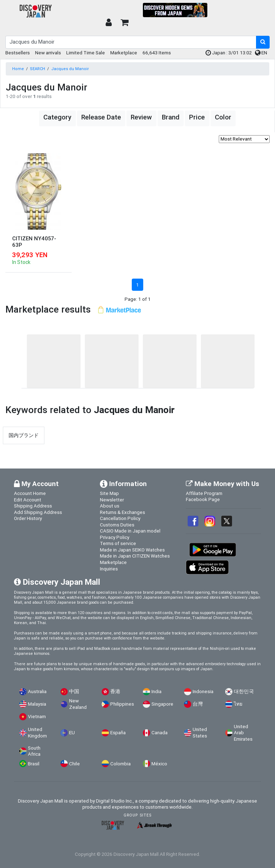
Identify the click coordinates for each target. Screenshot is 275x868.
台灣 (198, 704)
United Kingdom (37, 733)
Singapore (162, 704)
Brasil (34, 764)
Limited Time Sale (86, 53)
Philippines (122, 704)
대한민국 (244, 692)
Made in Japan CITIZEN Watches (135, 556)
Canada (160, 733)
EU (72, 733)
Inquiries (109, 569)
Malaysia (37, 704)
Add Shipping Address (38, 512)
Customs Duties (117, 525)
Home (18, 69)
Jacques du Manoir (70, 69)
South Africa (34, 751)
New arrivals (48, 53)
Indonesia (203, 692)
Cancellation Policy (120, 518)
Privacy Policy (115, 537)
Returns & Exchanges (122, 512)
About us (110, 506)
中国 (74, 692)
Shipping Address (33, 506)
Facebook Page (203, 499)
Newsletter (112, 500)
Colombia (120, 764)
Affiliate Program (204, 493)
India (156, 692)
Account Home (30, 493)
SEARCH (38, 69)
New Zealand (78, 704)
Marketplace (124, 53)
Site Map (109, 493)
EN (261, 53)
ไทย (238, 704)
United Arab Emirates (243, 733)
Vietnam (37, 717)
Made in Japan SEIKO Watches (132, 550)
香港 (115, 692)
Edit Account (28, 500)
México (159, 764)
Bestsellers (18, 53)
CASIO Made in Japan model (130, 531)
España (118, 733)
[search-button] (263, 42)
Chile (74, 764)
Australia (37, 692)
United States (200, 733)
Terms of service (118, 543)
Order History (28, 518)
